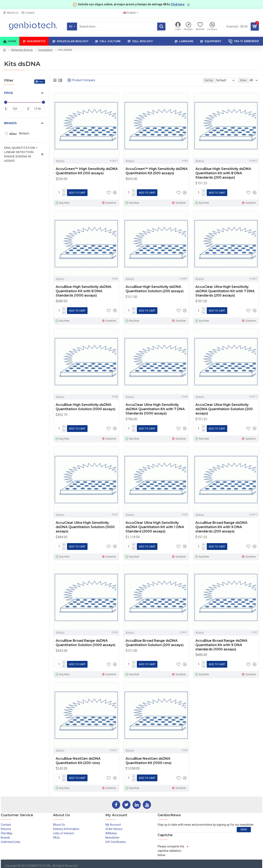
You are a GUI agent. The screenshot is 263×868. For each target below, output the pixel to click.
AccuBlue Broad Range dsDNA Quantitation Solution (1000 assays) (85, 639)
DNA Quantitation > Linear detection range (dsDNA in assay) (21, 154)
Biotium (60, 161)
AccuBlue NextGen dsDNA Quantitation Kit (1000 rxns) (148, 757)
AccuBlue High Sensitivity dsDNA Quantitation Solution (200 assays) (155, 288)
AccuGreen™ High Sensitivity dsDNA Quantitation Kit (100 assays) (87, 171)
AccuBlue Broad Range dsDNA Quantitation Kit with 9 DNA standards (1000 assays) (221, 642)
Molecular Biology (22, 50)
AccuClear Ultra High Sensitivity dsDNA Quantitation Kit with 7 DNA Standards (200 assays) (225, 290)
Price (9, 93)
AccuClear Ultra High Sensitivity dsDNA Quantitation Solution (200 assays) (224, 407)
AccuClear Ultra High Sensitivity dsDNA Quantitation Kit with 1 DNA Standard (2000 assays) (155, 525)
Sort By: (206, 80)
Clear (41, 81)
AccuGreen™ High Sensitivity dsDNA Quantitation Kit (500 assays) (157, 171)
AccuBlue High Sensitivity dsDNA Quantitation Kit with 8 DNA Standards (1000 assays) (84, 290)
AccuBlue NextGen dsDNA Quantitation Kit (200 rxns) (78, 757)
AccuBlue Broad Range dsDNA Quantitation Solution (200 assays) (155, 639)
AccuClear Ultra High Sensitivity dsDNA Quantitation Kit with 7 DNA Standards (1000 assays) (155, 407)
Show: (245, 80)
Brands (10, 123)
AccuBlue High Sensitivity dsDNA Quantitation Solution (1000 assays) (85, 405)
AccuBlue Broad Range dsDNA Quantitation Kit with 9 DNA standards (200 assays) (221, 525)
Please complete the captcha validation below (171, 846)
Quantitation (45, 50)
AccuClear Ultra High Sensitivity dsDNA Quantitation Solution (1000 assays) (85, 525)
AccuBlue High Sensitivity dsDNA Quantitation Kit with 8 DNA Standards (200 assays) (223, 173)
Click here (178, 4)
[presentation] (220, 846)
